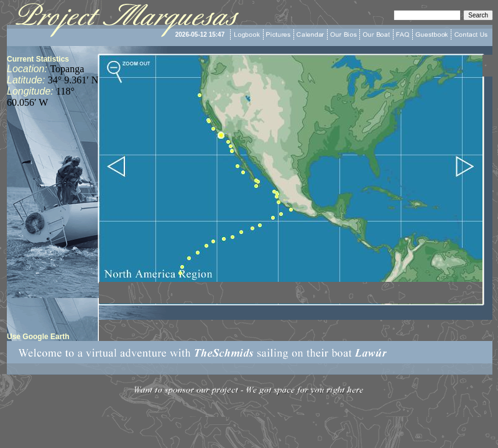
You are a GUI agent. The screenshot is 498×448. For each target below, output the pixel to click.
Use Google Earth (38, 337)
